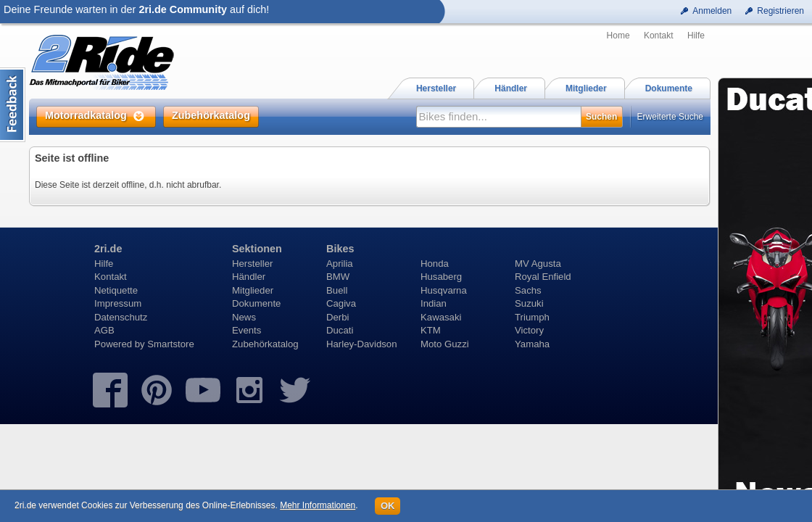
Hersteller (252, 264)
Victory (529, 330)
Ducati (340, 330)
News (244, 317)
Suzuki (529, 303)
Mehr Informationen (318, 505)
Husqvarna (444, 290)
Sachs (528, 290)
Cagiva (341, 303)
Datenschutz (121, 317)
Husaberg (441, 277)
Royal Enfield (543, 277)
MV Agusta (538, 264)
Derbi (338, 317)
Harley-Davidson (361, 344)
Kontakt (659, 36)
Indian (434, 303)
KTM (431, 330)
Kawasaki (441, 317)
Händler (249, 277)
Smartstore (171, 344)
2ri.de (108, 249)
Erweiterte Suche (670, 117)
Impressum (118, 303)
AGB (104, 330)
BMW (338, 277)
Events (246, 330)
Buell (337, 290)
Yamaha (532, 344)
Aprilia (340, 264)
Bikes (340, 249)
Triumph (532, 317)
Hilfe (696, 36)
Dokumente (256, 303)
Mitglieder (253, 290)
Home (618, 36)
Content (13, 105)
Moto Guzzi (445, 344)
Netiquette (116, 290)
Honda (435, 264)
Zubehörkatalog (265, 344)
